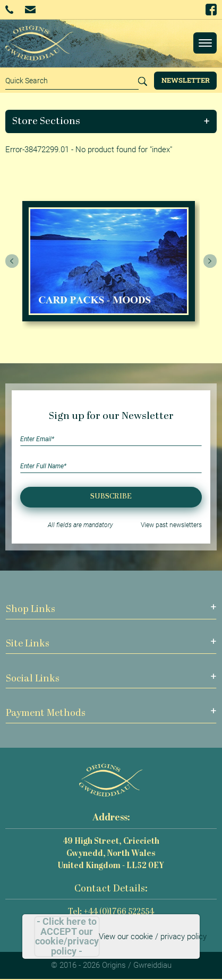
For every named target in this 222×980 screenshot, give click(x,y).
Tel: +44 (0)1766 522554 (111, 912)
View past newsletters (171, 525)
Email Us (30, 9)
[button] (111, 121)
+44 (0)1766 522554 (9, 10)
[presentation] (12, 261)
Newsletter (186, 80)
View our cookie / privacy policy (153, 937)
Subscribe (111, 497)
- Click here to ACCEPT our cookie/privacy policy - (67, 937)
